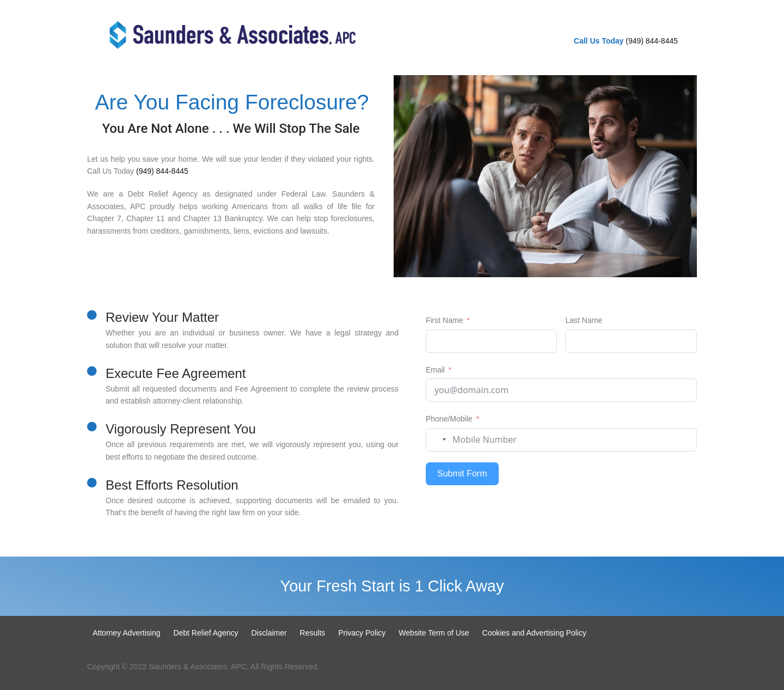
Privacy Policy (362, 633)
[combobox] (438, 440)
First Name (444, 320)
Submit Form (462, 474)
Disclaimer (269, 633)
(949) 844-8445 (652, 41)
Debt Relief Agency (206, 633)
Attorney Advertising (127, 633)
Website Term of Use (434, 633)
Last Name (584, 320)
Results (313, 633)
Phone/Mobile (449, 419)
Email (435, 370)
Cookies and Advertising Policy (534, 633)
